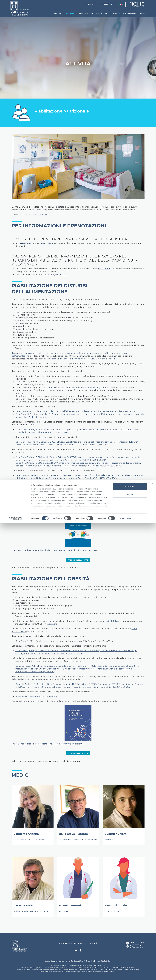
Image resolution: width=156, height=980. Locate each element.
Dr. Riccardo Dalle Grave (36, 215)
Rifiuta (130, 951)
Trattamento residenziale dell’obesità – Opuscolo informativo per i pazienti (47, 744)
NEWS (143, 14)
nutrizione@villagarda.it (55, 274)
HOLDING (90, 4)
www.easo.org (50, 624)
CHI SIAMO (57, 14)
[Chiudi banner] (152, 941)
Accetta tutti (130, 944)
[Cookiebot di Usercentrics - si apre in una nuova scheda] (16, 975)
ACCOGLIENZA (112, 14)
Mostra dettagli (126, 975)
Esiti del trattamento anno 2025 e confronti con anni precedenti (46, 503)
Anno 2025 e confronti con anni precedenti (36, 697)
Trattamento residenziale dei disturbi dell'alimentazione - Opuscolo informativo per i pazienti (56, 550)
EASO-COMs (111, 621)
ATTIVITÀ (70, 14)
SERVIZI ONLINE (129, 14)
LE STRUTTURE (106, 4)
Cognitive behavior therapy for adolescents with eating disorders (79, 387)
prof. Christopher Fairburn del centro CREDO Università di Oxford (83, 359)
